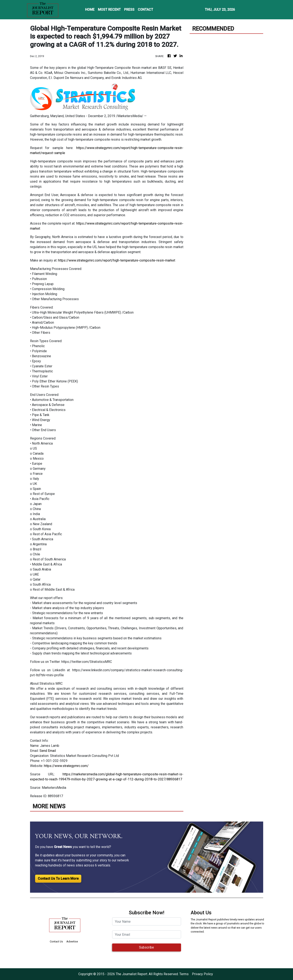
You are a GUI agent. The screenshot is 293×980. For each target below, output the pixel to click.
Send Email (48, 751)
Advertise (72, 941)
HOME (90, 10)
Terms (184, 974)
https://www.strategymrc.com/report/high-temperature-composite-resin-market (117, 260)
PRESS (129, 10)
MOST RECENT (109, 10)
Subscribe (146, 947)
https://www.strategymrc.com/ (66, 766)
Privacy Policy (202, 974)
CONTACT (145, 10)
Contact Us (56, 941)
